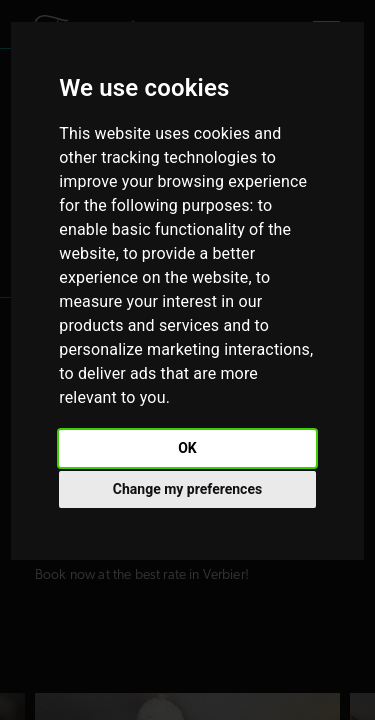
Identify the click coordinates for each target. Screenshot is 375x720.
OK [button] (187, 448)
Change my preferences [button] (187, 489)
